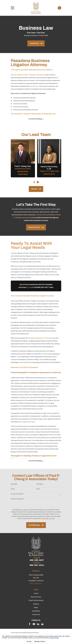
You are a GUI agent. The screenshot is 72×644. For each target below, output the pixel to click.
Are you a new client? (17, 494)
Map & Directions (36, 584)
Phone (13, 489)
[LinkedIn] (38, 624)
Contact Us (36, 615)
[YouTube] (34, 624)
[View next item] (38, 182)
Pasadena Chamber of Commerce (40, 338)
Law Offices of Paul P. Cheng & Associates (29, 75)
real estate (34, 86)
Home (36, 594)
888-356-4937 (37, 560)
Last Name (40, 484)
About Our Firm (36, 597)
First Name (14, 484)
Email (38, 489)
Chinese (36, 604)
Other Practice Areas (36, 601)
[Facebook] (30, 624)
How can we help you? (17, 499)
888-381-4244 (37, 565)
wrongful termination (28, 422)
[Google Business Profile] (42, 624)
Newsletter (36, 611)
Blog (36, 608)
